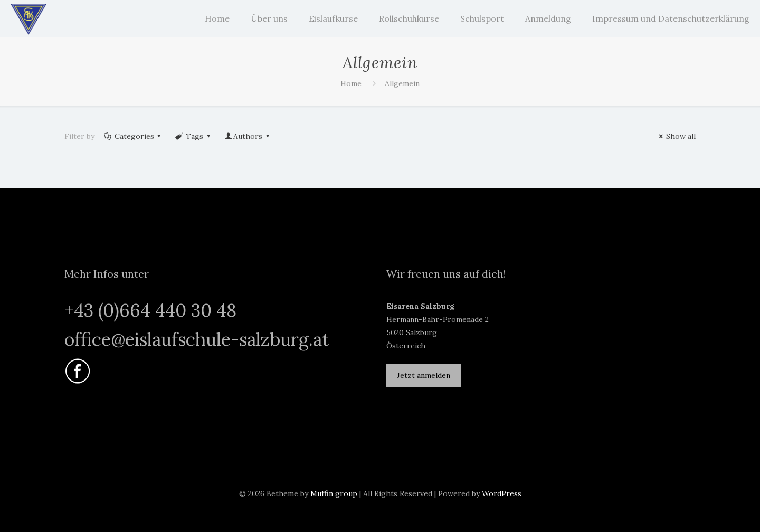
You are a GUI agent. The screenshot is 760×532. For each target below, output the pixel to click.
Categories (133, 136)
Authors (248, 136)
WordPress (502, 493)
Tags (193, 136)
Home (351, 83)
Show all (676, 136)
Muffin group (334, 493)
